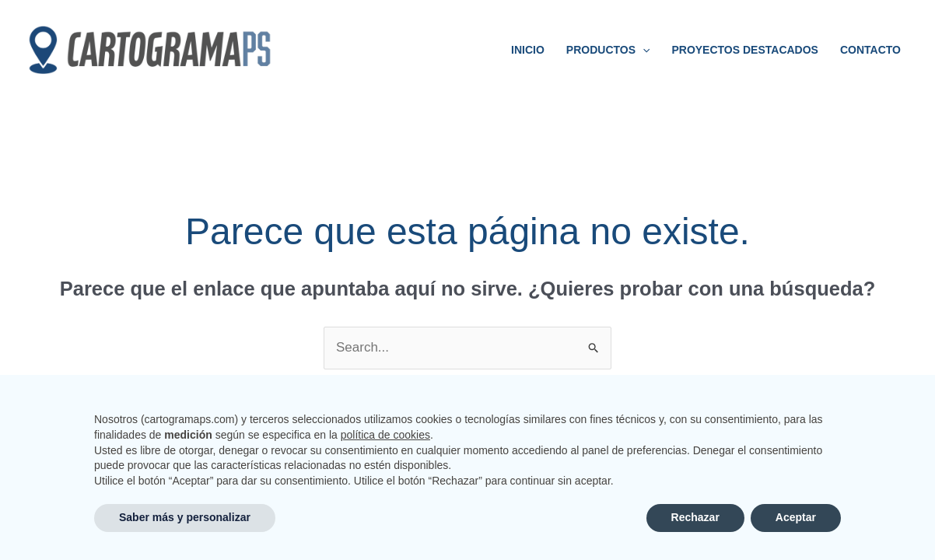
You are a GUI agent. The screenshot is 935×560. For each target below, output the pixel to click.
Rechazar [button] (695, 517)
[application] (643, 50)
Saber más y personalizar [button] (185, 517)
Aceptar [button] (796, 517)
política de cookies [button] (385, 435)
